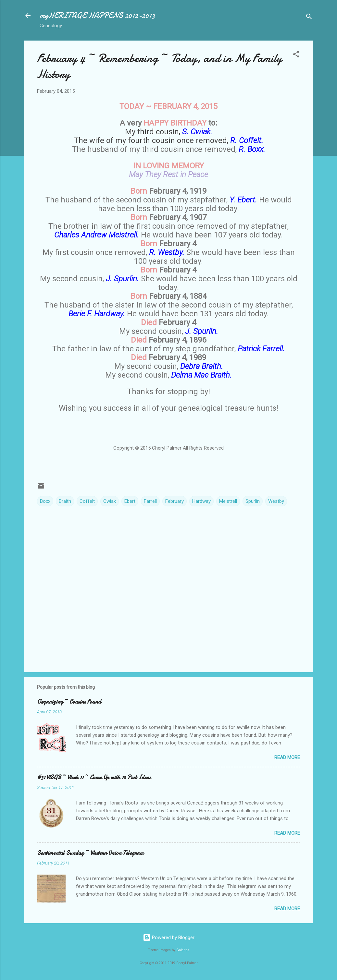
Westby (276, 501)
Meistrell (228, 501)
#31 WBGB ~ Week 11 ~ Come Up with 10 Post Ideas (94, 777)
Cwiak (110, 501)
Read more (287, 757)
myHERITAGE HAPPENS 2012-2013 (97, 15)
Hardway (201, 501)
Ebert (130, 501)
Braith (65, 501)
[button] (296, 55)
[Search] (309, 18)
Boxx (45, 501)
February (175, 501)
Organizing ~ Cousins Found (69, 702)
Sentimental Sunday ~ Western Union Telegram (90, 853)
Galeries (183, 950)
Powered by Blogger (169, 938)
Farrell (150, 501)
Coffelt (87, 501)
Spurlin (253, 501)
